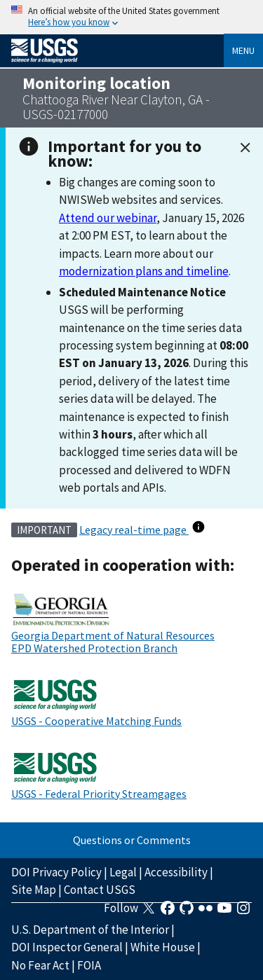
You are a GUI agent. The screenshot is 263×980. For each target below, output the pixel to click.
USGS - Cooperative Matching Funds (96, 721)
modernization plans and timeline (144, 271)
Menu (243, 50)
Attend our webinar (108, 218)
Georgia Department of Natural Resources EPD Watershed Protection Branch (113, 642)
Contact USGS (100, 890)
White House (163, 947)
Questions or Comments (132, 840)
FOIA (89, 965)
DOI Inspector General (67, 947)
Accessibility (176, 872)
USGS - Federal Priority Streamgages (99, 794)
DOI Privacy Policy (56, 872)
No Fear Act (40, 965)
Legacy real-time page (134, 530)
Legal (123, 872)
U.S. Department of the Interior (90, 930)
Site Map (34, 890)
